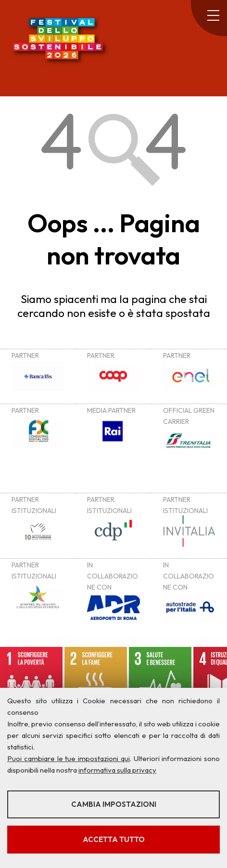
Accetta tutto (114, 839)
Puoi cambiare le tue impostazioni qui (69, 758)
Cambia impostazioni (114, 804)
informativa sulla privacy (117, 770)
